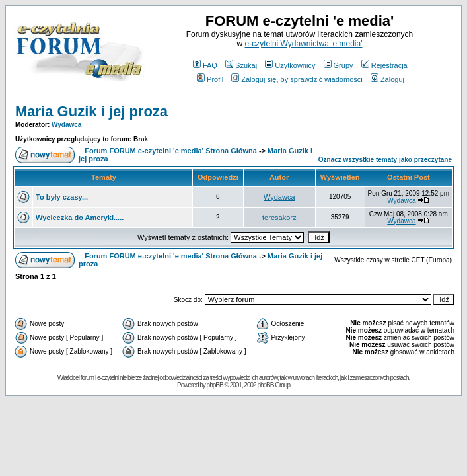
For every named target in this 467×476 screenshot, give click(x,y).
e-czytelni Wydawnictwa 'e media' (304, 44)
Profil (210, 79)
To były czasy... (62, 197)
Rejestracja (384, 65)
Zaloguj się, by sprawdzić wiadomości (297, 79)
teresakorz (279, 218)
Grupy (339, 65)
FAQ (205, 65)
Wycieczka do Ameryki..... (80, 218)
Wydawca (66, 125)
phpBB (215, 385)
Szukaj (241, 65)
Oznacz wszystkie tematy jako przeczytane (385, 160)
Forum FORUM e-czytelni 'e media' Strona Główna (171, 151)
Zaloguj (387, 79)
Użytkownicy (290, 65)
